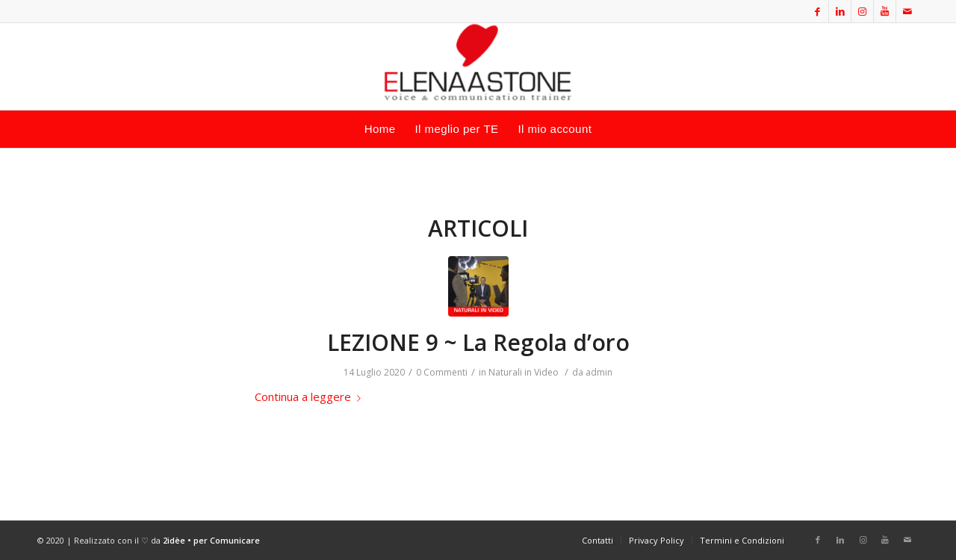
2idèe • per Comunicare (211, 540)
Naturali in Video (524, 372)
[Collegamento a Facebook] (817, 11)
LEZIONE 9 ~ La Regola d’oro (478, 342)
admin (599, 372)
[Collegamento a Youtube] (885, 11)
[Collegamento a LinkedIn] (840, 11)
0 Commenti (442, 372)
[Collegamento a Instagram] (862, 11)
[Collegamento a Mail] (907, 11)
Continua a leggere (311, 396)
